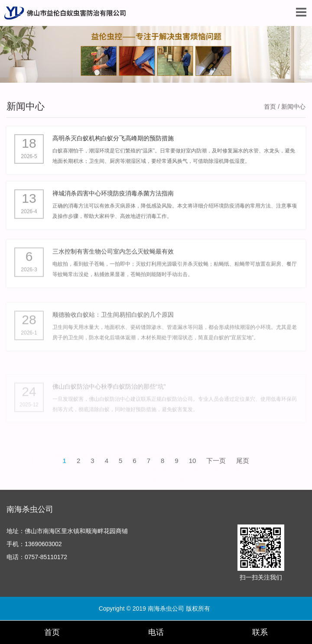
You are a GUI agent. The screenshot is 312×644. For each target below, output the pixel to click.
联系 (260, 632)
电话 (156, 632)
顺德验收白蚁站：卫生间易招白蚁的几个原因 (113, 338)
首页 (270, 107)
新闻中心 (26, 106)
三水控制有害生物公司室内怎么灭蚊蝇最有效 (113, 264)
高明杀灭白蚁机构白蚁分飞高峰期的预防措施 (113, 140)
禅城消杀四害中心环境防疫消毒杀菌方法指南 (113, 199)
